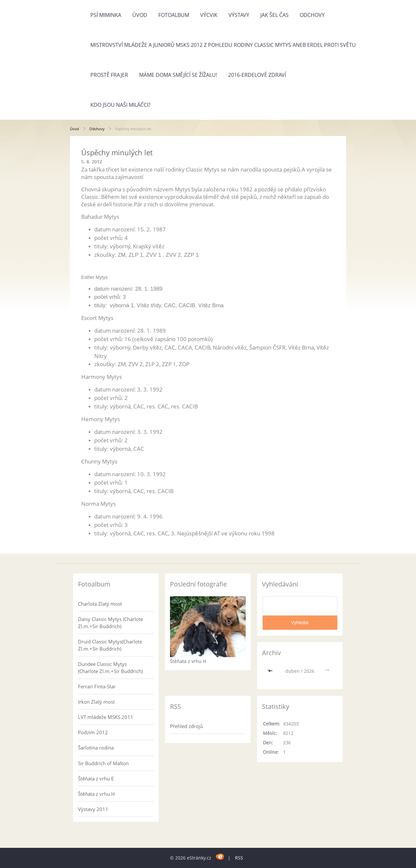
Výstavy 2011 (93, 809)
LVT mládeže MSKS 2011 (106, 717)
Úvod (140, 15)
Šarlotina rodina (96, 748)
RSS (239, 858)
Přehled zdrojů (186, 726)
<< (271, 671)
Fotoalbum (174, 15)
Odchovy (312, 15)
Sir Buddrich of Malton (103, 763)
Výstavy (239, 15)
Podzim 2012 (93, 732)
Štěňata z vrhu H (96, 794)
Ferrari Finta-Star (97, 686)
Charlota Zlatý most (100, 604)
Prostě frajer (109, 75)
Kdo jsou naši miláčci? (120, 105)
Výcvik (209, 15)
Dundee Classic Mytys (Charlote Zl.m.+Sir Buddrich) (110, 668)
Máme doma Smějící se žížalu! (178, 75)
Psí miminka (106, 15)
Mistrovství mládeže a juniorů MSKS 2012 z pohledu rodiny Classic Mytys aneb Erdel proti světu (223, 45)
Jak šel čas (274, 15)
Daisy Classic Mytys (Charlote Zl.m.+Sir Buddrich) (110, 623)
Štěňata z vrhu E (96, 778)
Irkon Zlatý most (96, 702)
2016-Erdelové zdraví (257, 75)
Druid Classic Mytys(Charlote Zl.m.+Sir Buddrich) (110, 645)
